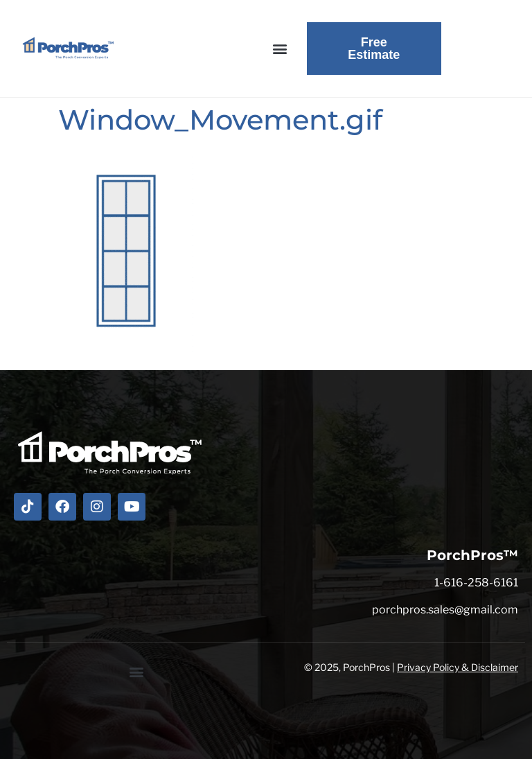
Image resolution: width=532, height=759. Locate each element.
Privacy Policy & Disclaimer (458, 667)
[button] (280, 49)
